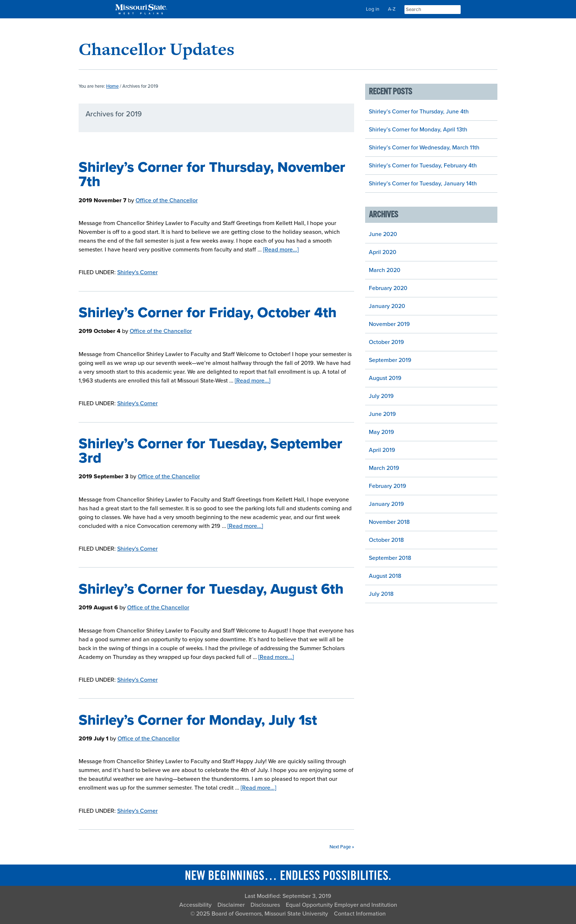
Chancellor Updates (156, 49)
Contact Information (360, 914)
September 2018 (390, 558)
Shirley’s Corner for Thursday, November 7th (212, 174)
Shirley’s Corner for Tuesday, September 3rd (210, 451)
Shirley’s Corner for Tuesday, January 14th (423, 184)
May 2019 (381, 432)
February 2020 (388, 288)
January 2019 (386, 504)
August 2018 (385, 576)
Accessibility (195, 905)
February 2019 (388, 486)
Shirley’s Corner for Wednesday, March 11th (424, 148)
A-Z (392, 9)
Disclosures (265, 905)
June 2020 (383, 234)
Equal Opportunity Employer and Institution (341, 905)
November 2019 (389, 324)
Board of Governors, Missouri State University (270, 914)
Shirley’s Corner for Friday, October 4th (208, 313)
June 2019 (382, 414)
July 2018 (381, 594)
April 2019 (382, 450)
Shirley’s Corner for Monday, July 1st (198, 720)
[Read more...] (281, 250)
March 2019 (384, 468)
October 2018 (386, 540)
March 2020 (385, 270)
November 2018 (389, 522)
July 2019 (381, 396)
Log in (372, 9)
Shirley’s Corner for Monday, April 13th (418, 130)
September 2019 (390, 360)
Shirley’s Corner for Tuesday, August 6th (211, 589)
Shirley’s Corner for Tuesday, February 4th (423, 166)
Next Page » (342, 847)
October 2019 (386, 342)
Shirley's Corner (137, 272)
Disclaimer (231, 905)
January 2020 (387, 306)
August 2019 (385, 378)
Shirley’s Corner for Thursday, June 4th (419, 112)
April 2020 (383, 252)
